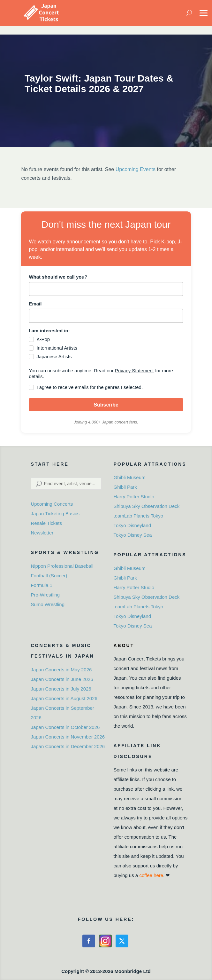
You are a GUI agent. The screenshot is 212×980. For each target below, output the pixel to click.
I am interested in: (49, 331)
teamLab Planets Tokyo (138, 516)
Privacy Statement (134, 371)
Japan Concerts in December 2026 (68, 746)
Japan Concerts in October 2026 (65, 727)
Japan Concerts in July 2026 (61, 689)
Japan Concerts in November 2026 (68, 737)
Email (35, 304)
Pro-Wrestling (45, 595)
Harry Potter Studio (134, 497)
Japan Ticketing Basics (55, 514)
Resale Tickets (46, 523)
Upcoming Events (136, 169)
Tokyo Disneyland (132, 525)
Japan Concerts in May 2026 (61, 670)
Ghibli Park (125, 487)
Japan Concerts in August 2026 (64, 698)
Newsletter (42, 533)
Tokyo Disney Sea (132, 535)
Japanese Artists (54, 356)
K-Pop (43, 339)
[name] (106, 289)
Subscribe (106, 405)
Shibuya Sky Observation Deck (146, 506)
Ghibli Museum (129, 477)
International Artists (57, 348)
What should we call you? (58, 277)
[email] (106, 316)
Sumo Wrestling (48, 604)
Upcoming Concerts (52, 504)
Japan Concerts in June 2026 (62, 679)
